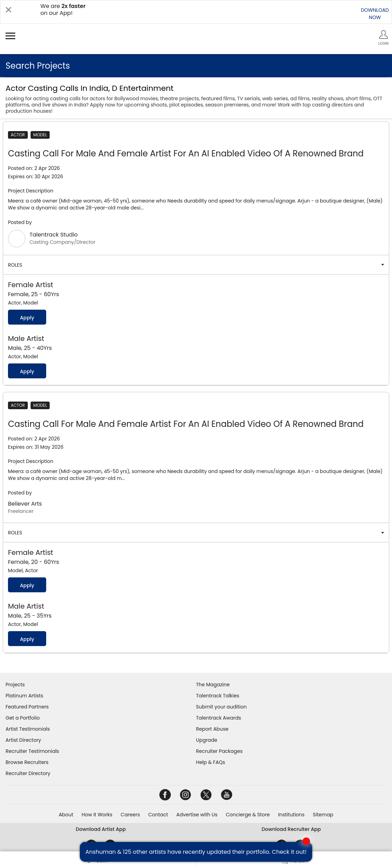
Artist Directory (23, 740)
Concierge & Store (248, 815)
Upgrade (207, 740)
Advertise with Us (197, 815)
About (66, 815)
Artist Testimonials (28, 729)
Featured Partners (27, 707)
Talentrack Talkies (218, 696)
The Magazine (213, 685)
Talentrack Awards (219, 718)
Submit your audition (222, 707)
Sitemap (323, 815)
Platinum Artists (24, 696)
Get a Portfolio (23, 718)
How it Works (97, 815)
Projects (15, 685)
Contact (158, 815)
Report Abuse (212, 729)
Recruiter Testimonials (32, 751)
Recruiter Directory (28, 773)
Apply (27, 318)
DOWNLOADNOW (375, 14)
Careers (130, 815)
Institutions (291, 815)
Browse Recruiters (27, 762)
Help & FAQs (211, 762)
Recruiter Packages (219, 751)
